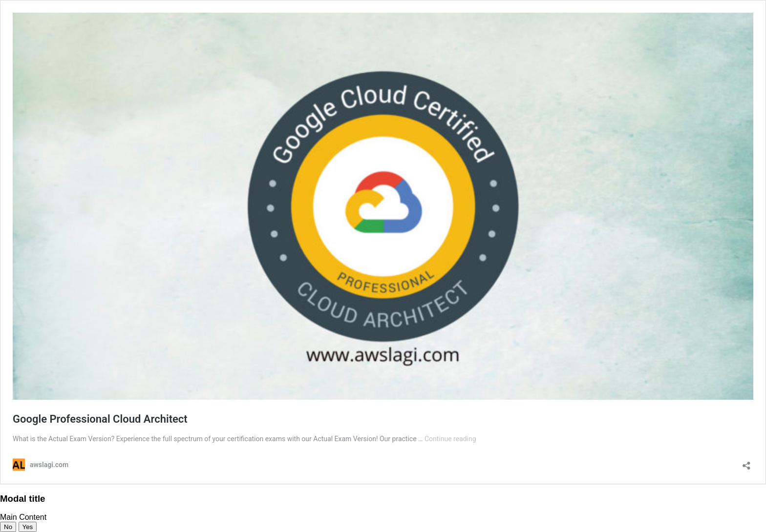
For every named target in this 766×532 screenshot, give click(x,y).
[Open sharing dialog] (746, 462)
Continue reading (450, 439)
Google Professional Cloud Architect (100, 419)
